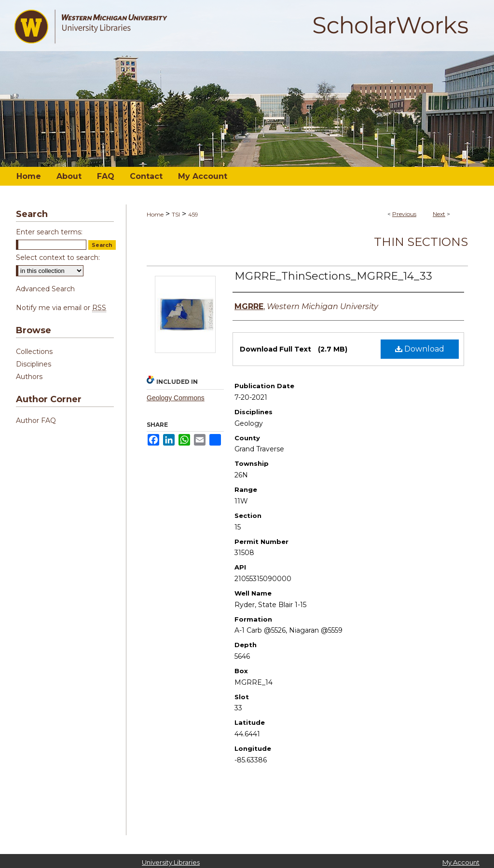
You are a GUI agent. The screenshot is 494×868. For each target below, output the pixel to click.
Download (420, 349)
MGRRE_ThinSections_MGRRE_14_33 (333, 276)
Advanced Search (45, 289)
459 (193, 214)
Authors (29, 377)
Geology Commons (176, 398)
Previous (404, 214)
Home (155, 214)
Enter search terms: (49, 232)
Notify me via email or (61, 308)
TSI (176, 214)
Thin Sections (421, 242)
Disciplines (34, 364)
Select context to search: (58, 258)
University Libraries (171, 862)
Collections (34, 352)
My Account (461, 862)
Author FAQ (36, 420)
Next (439, 214)
